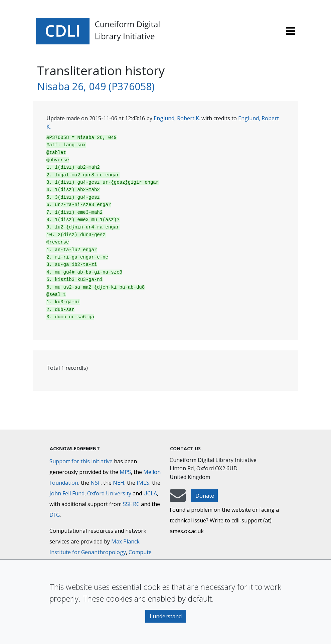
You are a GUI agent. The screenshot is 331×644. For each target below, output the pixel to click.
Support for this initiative (81, 461)
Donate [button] (205, 496)
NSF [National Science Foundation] (96, 483)
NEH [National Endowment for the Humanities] (119, 483)
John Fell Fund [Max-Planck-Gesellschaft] (67, 493)
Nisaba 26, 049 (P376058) (96, 86)
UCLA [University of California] (150, 493)
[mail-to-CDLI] (178, 499)
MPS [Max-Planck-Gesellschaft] (125, 472)
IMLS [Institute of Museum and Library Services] (143, 483)
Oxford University (109, 493)
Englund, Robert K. (177, 118)
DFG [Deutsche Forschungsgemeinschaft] (55, 515)
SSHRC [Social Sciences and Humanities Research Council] (131, 504)
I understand (166, 616)
